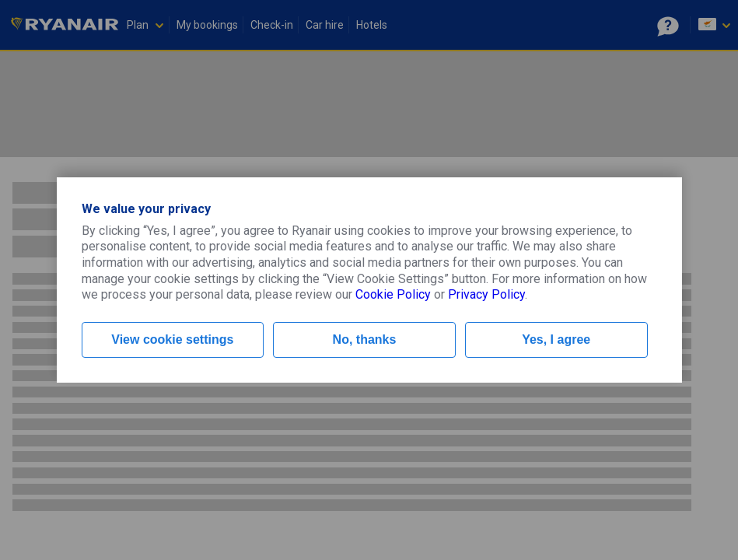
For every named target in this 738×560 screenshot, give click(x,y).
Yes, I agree (556, 339)
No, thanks (365, 339)
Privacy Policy (486, 294)
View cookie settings (172, 339)
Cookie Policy (393, 294)
